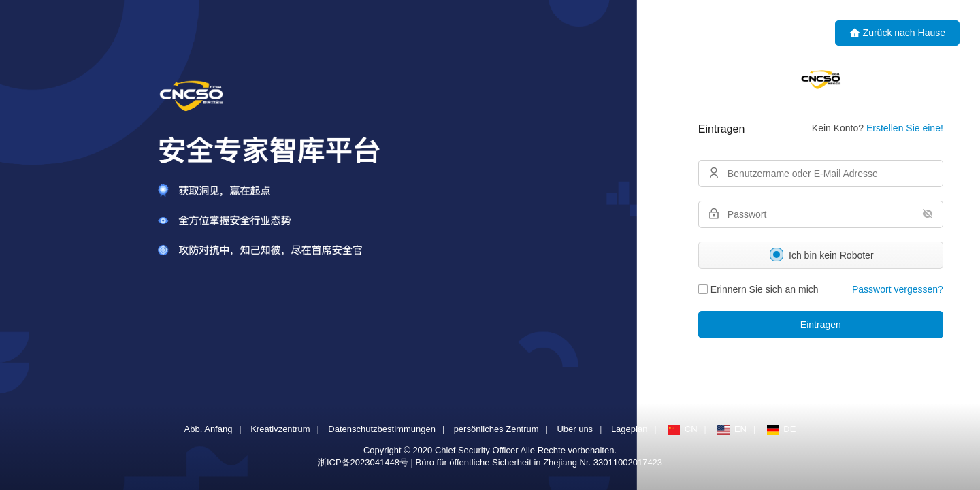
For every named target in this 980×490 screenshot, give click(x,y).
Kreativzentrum (280, 429)
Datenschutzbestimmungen (382, 429)
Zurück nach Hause (897, 33)
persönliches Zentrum (496, 429)
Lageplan (630, 429)
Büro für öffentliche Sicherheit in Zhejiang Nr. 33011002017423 (539, 462)
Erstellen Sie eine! (904, 128)
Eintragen (820, 325)
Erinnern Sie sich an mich (758, 289)
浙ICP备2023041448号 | (367, 462)
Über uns (575, 429)
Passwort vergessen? (897, 289)
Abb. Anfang (209, 429)
